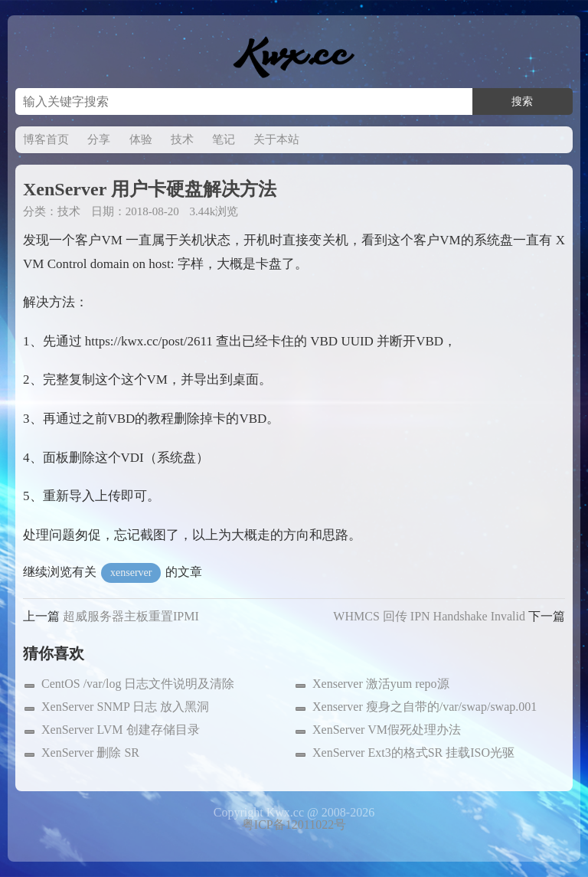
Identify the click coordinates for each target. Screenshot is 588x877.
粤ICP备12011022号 (294, 825)
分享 (99, 139)
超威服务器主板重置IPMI (131, 616)
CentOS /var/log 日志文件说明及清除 (138, 684)
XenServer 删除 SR (90, 753)
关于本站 (276, 139)
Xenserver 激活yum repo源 (381, 684)
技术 (182, 139)
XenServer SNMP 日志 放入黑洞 (125, 707)
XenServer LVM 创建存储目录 (121, 730)
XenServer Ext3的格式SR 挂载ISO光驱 (413, 753)
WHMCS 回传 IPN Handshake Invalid (429, 616)
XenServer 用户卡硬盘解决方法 (150, 189)
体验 (141, 139)
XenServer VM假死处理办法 (387, 730)
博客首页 (46, 139)
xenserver (131, 573)
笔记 (224, 139)
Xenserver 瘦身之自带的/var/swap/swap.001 (425, 707)
